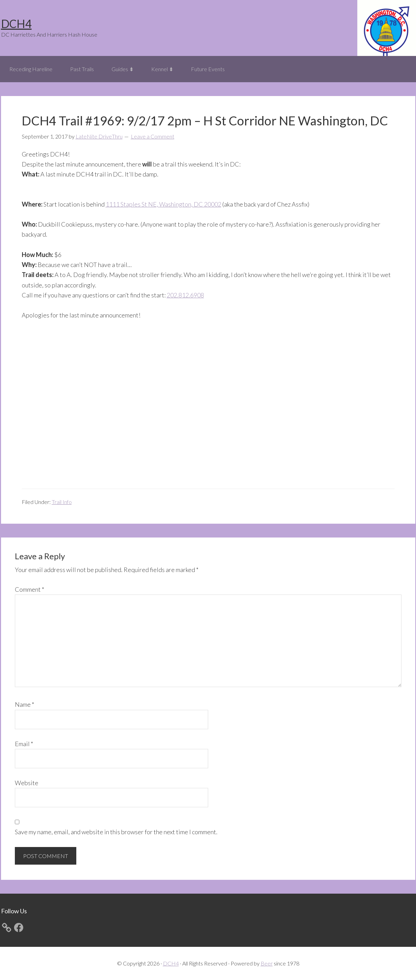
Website (27, 783)
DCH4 (16, 24)
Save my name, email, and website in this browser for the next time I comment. (116, 832)
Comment (30, 589)
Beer (267, 963)
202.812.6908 (185, 295)
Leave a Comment (153, 136)
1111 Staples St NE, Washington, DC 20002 (163, 204)
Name (25, 704)
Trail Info (62, 502)
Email (24, 744)
